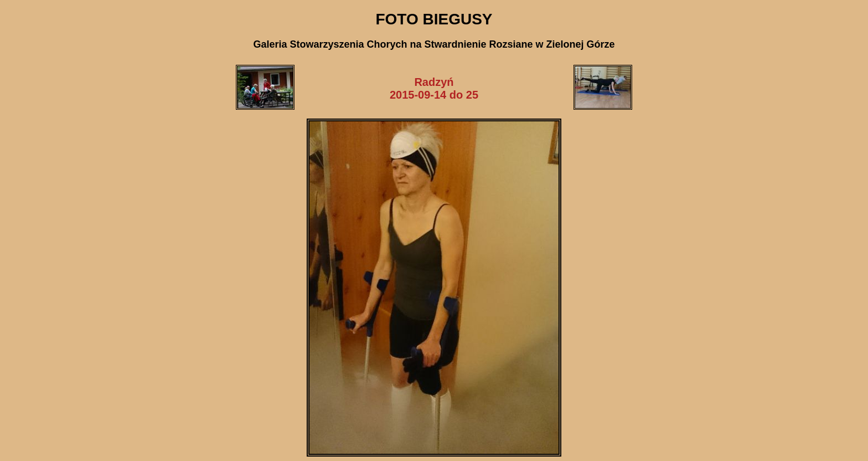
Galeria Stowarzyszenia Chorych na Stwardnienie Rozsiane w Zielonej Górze (434, 44)
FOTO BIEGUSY (434, 19)
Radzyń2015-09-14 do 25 (434, 88)
